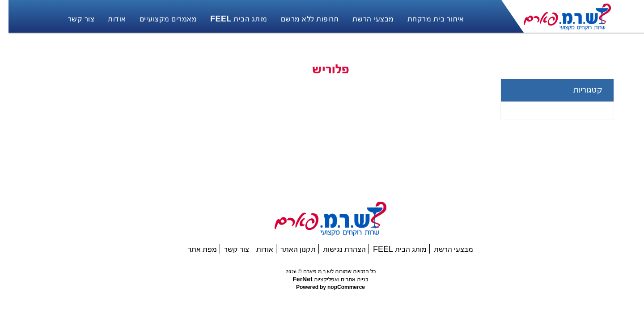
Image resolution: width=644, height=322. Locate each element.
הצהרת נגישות (336, 249)
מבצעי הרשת (445, 249)
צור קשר (228, 249)
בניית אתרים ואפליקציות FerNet (322, 280)
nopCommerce (337, 287)
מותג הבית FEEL (391, 249)
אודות (256, 249)
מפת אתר (194, 249)
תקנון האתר (290, 249)
